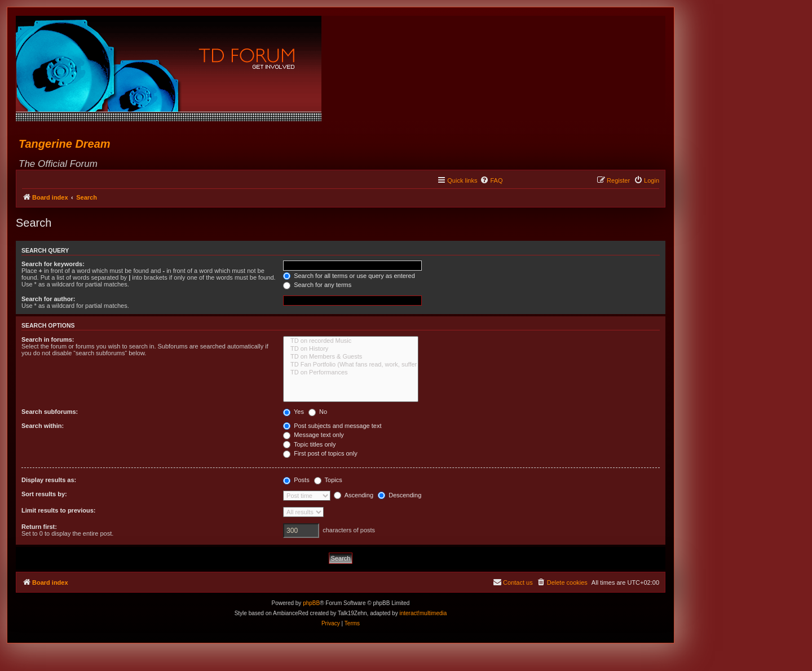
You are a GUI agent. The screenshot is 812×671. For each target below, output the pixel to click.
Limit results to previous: (58, 510)
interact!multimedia (423, 613)
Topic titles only (309, 444)
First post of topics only (320, 453)
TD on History (351, 349)
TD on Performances (351, 373)
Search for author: (48, 299)
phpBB (311, 603)
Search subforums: (50, 412)
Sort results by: (44, 494)
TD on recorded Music (351, 341)
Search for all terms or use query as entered (349, 276)
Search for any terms (317, 285)
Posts (296, 480)
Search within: (43, 426)
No (318, 412)
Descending (400, 495)
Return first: (39, 527)
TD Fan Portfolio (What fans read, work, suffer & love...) (351, 365)
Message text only (314, 435)
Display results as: (49, 480)
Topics (328, 480)
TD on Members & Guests (351, 357)
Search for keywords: (53, 264)
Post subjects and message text (332, 426)
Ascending (354, 495)
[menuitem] (491, 180)
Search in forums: (48, 339)
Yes (294, 412)
